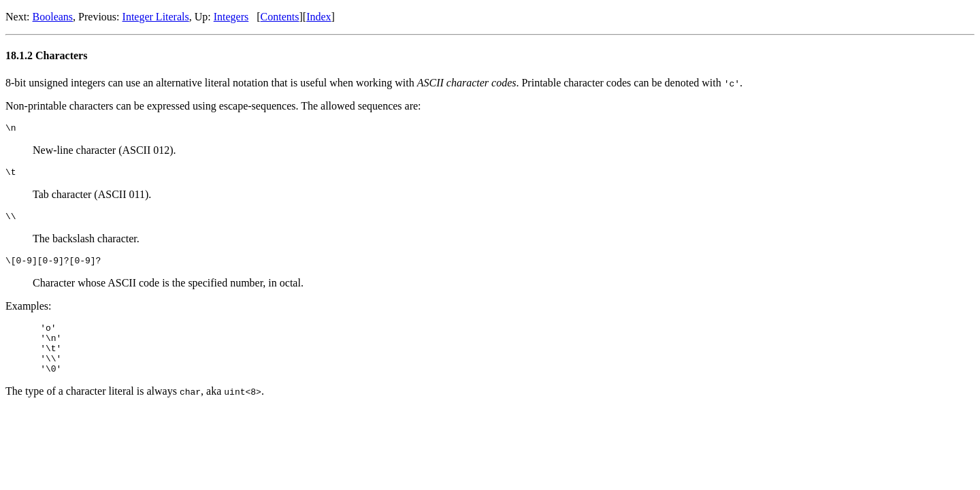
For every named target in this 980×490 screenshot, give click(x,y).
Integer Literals (156, 17)
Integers (231, 17)
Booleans (53, 17)
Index (318, 17)
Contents (280, 17)
